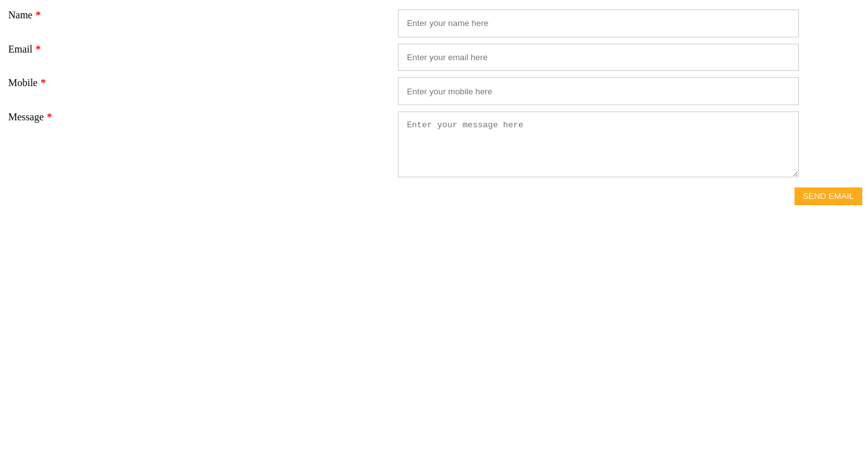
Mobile (27, 83)
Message (30, 117)
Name (24, 15)
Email (24, 49)
